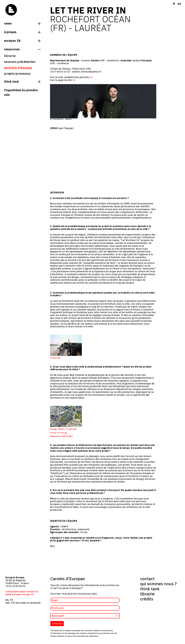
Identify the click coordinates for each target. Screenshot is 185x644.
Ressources (22, 49)
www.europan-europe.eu (20, 594)
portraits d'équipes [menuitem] (18, 67)
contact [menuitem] (147, 578)
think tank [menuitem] (150, 589)
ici (91, 77)
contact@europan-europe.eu (22, 591)
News (22, 23)
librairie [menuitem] (10, 56)
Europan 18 (22, 40)
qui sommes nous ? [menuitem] (159, 584)
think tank (22, 81)
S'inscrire (57, 623)
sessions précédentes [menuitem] (20, 62)
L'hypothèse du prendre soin (21, 92)
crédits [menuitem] (147, 599)
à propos (22, 32)
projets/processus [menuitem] (17, 73)
